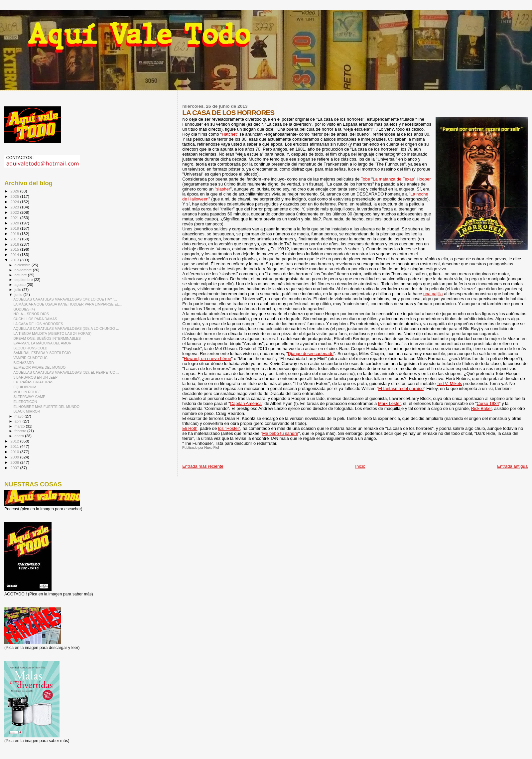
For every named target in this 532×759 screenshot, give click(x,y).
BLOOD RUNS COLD (30, 348)
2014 (15, 254)
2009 (15, 457)
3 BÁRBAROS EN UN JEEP (35, 377)
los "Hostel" (229, 428)
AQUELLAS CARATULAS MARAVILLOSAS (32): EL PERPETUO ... (66, 372)
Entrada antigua (512, 466)
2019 (15, 228)
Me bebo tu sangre (280, 433)
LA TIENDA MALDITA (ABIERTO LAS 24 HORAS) (52, 333)
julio (18, 290)
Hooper (424, 179)
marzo (20, 426)
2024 (15, 202)
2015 (15, 249)
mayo (20, 416)
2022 (15, 212)
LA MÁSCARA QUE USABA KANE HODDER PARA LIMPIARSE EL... (67, 304)
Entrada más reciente (203, 466)
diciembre (23, 265)
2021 (15, 218)
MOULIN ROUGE (27, 392)
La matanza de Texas (393, 179)
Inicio (360, 466)
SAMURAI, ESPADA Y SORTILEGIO (42, 353)
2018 (15, 234)
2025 (15, 196)
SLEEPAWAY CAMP (29, 397)
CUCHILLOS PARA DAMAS (35, 319)
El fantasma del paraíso (401, 388)
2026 (15, 191)
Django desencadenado (311, 354)
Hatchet (229, 134)
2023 (15, 207)
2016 (15, 244)
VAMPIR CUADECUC (30, 358)
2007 (15, 468)
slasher (223, 189)
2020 (15, 223)
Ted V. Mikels (450, 383)
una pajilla (433, 294)
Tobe (365, 179)
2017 (15, 239)
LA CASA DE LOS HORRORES (38, 324)
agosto (21, 285)
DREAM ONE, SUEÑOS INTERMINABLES (47, 338)
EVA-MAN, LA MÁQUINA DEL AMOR (42, 343)
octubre (21, 275)
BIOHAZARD (24, 363)
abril (19, 421)
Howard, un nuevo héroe (207, 359)
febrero (21, 431)
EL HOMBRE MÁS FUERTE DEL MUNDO (46, 407)
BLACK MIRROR (27, 411)
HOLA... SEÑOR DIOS (31, 314)
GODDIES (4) (24, 309)
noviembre (24, 270)
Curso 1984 (488, 403)
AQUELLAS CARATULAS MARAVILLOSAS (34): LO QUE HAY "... (65, 299)
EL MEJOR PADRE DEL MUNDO (39, 367)
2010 (15, 452)
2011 (15, 446)
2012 (15, 441)
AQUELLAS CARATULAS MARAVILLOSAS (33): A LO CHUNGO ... (66, 328)
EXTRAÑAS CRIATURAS (33, 382)
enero (20, 436)
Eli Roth (190, 428)
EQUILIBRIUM (25, 387)
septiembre (24, 280)
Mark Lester (389, 403)
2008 (15, 462)
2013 (15, 260)
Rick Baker (481, 408)
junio (19, 295)
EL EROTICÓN (25, 402)
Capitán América (246, 403)
